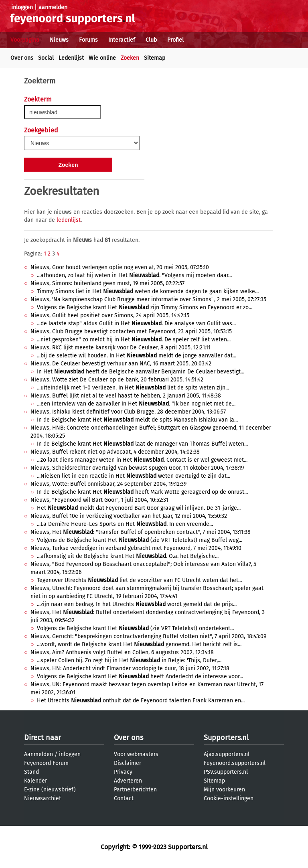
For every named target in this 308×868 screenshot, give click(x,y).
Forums (88, 40)
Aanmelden (38, 754)
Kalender (35, 781)
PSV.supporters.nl (226, 772)
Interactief (122, 40)
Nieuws (59, 40)
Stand (31, 772)
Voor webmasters (136, 754)
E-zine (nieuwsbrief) (50, 790)
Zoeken (130, 58)
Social (46, 58)
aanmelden (53, 7)
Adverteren (128, 781)
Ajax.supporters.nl (227, 754)
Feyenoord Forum (46, 763)
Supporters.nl (226, 738)
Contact (124, 798)
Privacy (123, 772)
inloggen (22, 7)
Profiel (175, 40)
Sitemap (155, 58)
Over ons (22, 58)
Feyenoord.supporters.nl (235, 763)
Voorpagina (25, 40)
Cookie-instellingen (229, 798)
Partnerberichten (135, 790)
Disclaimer (128, 763)
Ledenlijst (71, 58)
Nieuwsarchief (43, 798)
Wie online (102, 58)
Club (151, 40)
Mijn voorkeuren (224, 790)
